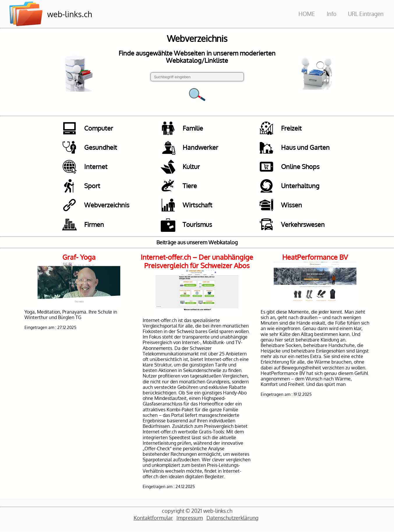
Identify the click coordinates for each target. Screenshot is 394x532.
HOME (307, 14)
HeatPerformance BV (315, 258)
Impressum (190, 519)
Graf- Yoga (79, 258)
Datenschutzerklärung (232, 519)
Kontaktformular (153, 519)
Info (332, 14)
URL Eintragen (366, 14)
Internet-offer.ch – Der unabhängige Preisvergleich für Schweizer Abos (197, 262)
